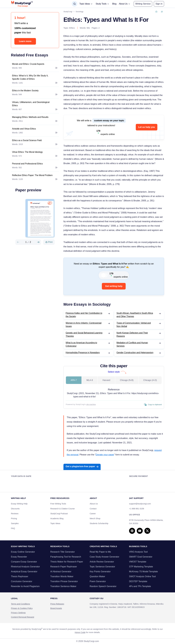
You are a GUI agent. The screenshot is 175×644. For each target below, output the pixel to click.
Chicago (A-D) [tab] (150, 380)
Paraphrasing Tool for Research (66, 557)
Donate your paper (105, 455)
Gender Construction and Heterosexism (135, 353)
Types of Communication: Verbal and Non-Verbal (134, 325)
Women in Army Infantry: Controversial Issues (84, 325)
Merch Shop (95, 518)
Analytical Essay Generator (24, 572)
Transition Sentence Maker (63, 586)
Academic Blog (57, 518)
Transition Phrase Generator (64, 581)
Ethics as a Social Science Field (27, 140)
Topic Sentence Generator (102, 567)
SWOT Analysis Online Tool (142, 576)
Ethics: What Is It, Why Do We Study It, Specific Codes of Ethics (30, 77)
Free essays (23, 6)
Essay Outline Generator (23, 552)
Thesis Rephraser (20, 576)
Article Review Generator (102, 562)
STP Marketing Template (141, 567)
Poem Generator (98, 581)
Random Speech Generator (103, 586)
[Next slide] (38, 242)
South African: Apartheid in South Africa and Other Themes (135, 315)
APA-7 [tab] (74, 380)
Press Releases (57, 604)
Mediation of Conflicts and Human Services (132, 344)
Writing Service (143, 4)
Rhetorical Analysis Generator (25, 567)
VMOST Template (138, 562)
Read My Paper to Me (100, 552)
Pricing (14, 518)
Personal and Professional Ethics (27, 164)
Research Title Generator (63, 552)
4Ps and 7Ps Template (140, 586)
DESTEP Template (138, 581)
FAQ (13, 528)
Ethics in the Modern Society (25, 91)
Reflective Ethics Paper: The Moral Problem (32, 175)
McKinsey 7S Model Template (143, 572)
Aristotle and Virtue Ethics (24, 129)
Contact (93, 509)
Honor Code (80, 632)
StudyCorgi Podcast (59, 513)
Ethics (72, 28)
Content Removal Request (22, 617)
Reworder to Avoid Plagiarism (25, 586)
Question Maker (97, 576)
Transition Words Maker (62, 576)
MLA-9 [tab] (90, 380)
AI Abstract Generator (61, 572)
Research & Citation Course (62, 509)
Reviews (15, 513)
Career (93, 513)
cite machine (91, 404)
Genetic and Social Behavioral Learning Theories (84, 334)
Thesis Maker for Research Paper (67, 562)
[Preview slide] (18, 242)
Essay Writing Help (19, 504)
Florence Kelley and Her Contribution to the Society (84, 315)
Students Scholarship (99, 523)
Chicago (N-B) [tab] (127, 380)
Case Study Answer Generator (104, 557)
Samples (15, 523)
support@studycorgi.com (140, 504)
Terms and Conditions (20, 604)
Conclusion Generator (22, 581)
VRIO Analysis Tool (138, 552)
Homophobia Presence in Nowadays (83, 353)
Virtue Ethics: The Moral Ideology (27, 152)
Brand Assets (56, 608)
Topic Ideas (55, 523)
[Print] (49, 242)
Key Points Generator (100, 572)
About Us (94, 504)
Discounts (17, 509)
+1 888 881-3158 (137, 509)
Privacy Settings (18, 613)
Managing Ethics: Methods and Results (30, 117)
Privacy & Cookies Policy (22, 608)
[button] (159, 4)
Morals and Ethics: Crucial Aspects (28, 64)
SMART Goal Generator (141, 557)
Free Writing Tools (58, 504)
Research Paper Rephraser (64, 567)
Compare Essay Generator (24, 562)
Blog (114, 4)
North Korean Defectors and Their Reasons (132, 334)
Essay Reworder (19, 557)
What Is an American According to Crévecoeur (81, 344)
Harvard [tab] (106, 380)
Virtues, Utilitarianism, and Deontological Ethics (31, 104)
